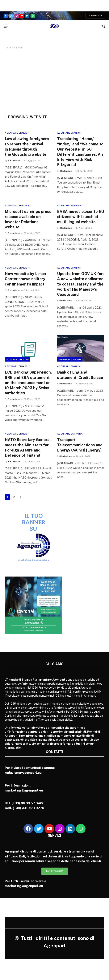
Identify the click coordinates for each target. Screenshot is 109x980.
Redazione (14, 160)
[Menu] (6, 26)
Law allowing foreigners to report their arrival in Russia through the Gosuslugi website (27, 147)
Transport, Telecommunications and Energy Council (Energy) (80, 445)
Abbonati (95, 16)
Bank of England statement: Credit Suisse (80, 375)
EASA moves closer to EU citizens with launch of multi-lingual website (81, 217)
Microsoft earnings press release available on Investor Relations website (28, 219)
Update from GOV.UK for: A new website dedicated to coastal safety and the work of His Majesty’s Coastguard (80, 284)
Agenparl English (17, 133)
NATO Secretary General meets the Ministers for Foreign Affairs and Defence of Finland (28, 447)
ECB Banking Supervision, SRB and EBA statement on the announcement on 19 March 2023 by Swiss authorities (28, 383)
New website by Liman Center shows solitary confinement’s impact (25, 279)
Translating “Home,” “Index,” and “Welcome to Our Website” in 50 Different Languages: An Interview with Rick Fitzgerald (80, 152)
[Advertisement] (54, 85)
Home (8, 47)
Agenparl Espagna (70, 434)
